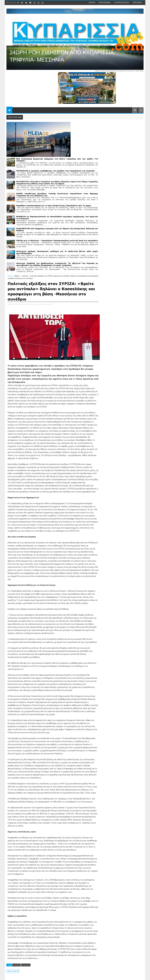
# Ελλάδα (16, 965)
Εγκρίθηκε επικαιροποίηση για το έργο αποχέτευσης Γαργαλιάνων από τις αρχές (54, 206)
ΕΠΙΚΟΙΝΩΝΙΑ (105, 2)
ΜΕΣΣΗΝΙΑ (137, 2)
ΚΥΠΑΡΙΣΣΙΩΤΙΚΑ (122, 2)
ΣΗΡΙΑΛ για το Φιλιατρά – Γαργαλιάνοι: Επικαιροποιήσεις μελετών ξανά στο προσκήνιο (57, 240)
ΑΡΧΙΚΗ (92, 2)
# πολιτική (26, 965)
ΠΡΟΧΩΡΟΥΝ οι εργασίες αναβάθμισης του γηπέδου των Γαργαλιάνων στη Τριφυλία (55, 171)
